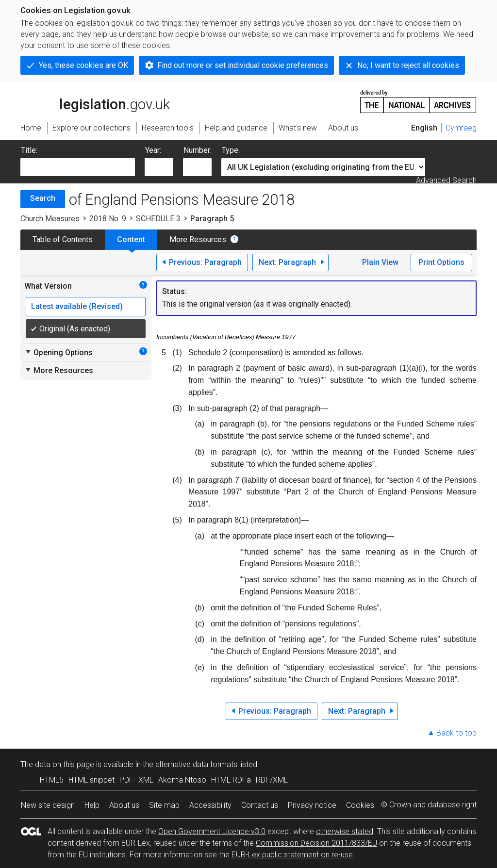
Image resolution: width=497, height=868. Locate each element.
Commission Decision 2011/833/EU (316, 843)
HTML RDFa (231, 780)
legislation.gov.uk (95, 101)
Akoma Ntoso (182, 780)
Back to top (456, 733)
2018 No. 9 (108, 219)
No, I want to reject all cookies (408, 65)
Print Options (441, 262)
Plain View (380, 262)
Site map (164, 805)
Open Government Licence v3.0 (212, 831)
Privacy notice (312, 805)
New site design (48, 805)
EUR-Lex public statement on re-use (292, 855)
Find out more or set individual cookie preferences (243, 65)
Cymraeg (461, 128)
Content (131, 239)
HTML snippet (91, 780)
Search (43, 198)
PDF (126, 780)
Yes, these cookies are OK (83, 65)
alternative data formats (196, 764)
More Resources (198, 239)
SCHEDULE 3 (158, 219)
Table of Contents (63, 239)
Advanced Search (446, 180)
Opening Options (58, 352)
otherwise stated (345, 831)
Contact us (260, 805)
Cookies (360, 805)
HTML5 (52, 780)
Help (92, 805)
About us (124, 805)
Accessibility (210, 805)
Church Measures (50, 219)
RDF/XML (272, 780)
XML (146, 780)
